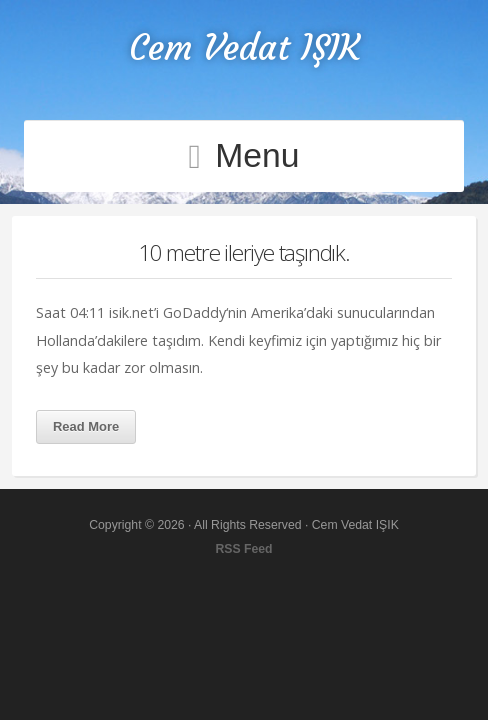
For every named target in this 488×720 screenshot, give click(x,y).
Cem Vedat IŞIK (244, 47)
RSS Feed (243, 549)
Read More (86, 426)
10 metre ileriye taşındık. (244, 252)
